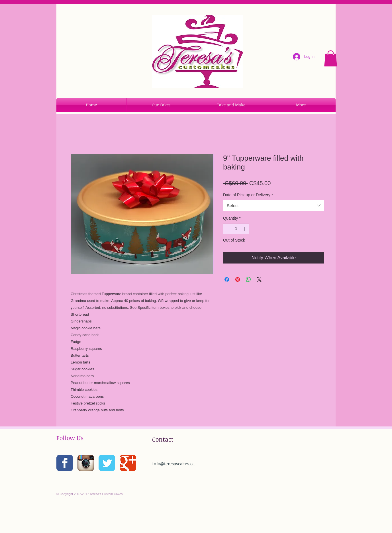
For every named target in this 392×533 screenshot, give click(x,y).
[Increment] (245, 229)
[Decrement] (227, 229)
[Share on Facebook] (227, 279)
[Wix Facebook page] (65, 463)
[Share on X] (259, 279)
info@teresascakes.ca (173, 463)
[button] (331, 58)
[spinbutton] (236, 229)
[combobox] (274, 206)
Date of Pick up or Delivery (248, 195)
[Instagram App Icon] (86, 463)
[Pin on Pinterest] (238, 279)
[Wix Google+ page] (128, 463)
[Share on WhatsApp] (248, 279)
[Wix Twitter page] (107, 463)
